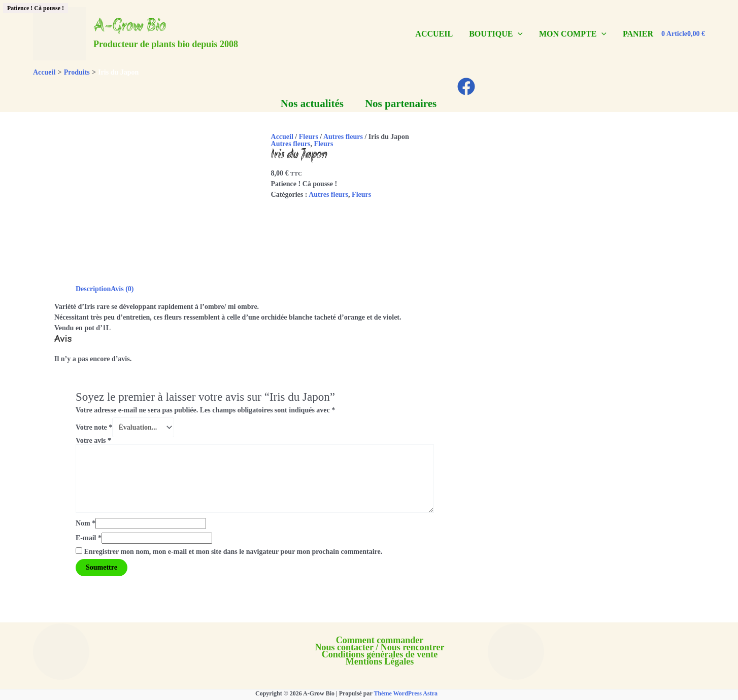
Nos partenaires (401, 103)
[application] (518, 34)
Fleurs (309, 137)
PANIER (638, 34)
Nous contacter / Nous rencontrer (380, 647)
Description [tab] (93, 289)
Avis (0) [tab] (122, 289)
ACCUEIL (434, 34)
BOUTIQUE (496, 34)
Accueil (282, 137)
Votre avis (93, 441)
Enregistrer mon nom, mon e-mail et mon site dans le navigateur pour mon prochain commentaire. (233, 552)
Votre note (94, 427)
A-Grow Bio (130, 27)
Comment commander (380, 640)
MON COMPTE (573, 34)
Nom (86, 523)
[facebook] (468, 86)
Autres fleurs (343, 137)
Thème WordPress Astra (406, 693)
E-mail (89, 538)
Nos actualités (312, 103)
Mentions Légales (380, 661)
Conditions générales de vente (380, 654)
